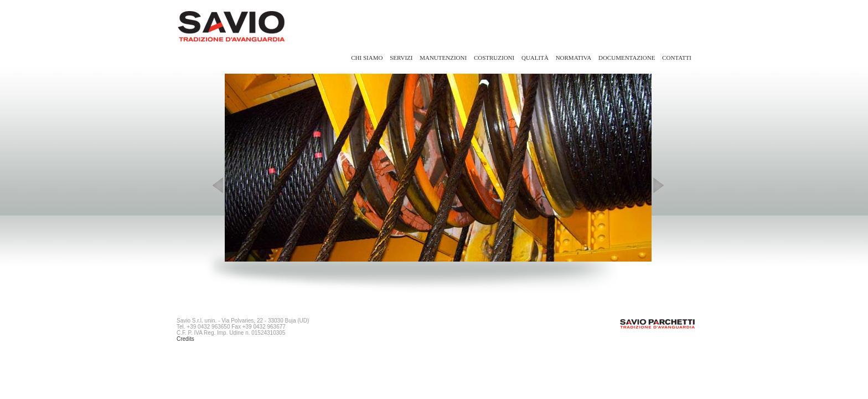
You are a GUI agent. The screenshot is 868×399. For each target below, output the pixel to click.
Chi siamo (367, 58)
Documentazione (627, 58)
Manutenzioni (443, 58)
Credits (185, 339)
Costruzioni (494, 58)
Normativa (574, 58)
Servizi (401, 58)
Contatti (677, 58)
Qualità (535, 58)
